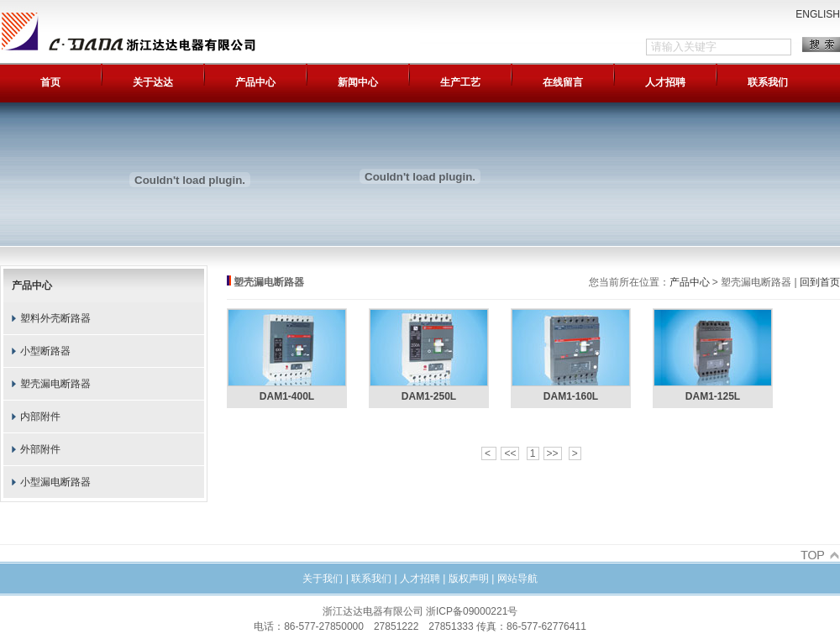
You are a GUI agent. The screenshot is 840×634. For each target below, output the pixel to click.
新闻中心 (358, 82)
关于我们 (323, 579)
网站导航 (517, 579)
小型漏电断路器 (55, 482)
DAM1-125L (713, 396)
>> (553, 453)
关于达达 (153, 82)
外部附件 (40, 449)
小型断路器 (45, 351)
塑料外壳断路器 (55, 318)
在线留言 (563, 82)
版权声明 (469, 579)
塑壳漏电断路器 (55, 384)
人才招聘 (665, 82)
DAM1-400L (287, 396)
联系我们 (768, 82)
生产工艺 (460, 82)
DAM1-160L (571, 396)
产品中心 (255, 82)
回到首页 (820, 282)
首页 (50, 82)
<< (510, 453)
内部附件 (40, 417)
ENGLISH (818, 14)
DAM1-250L (429, 396)
